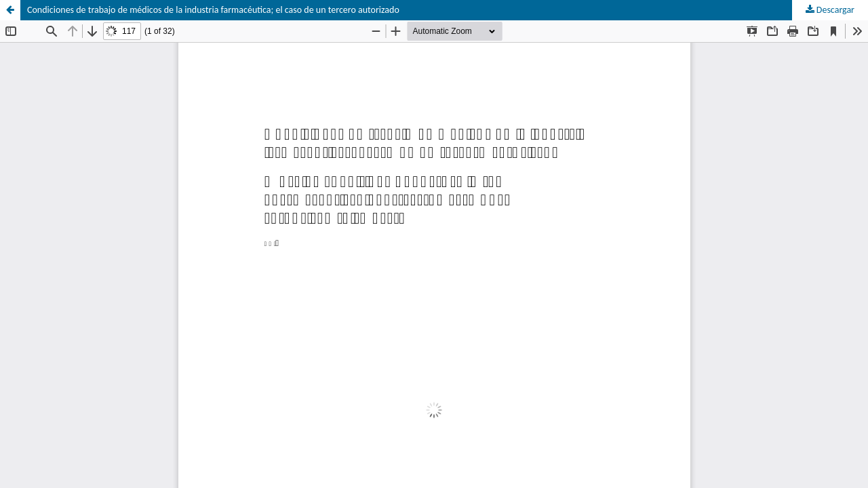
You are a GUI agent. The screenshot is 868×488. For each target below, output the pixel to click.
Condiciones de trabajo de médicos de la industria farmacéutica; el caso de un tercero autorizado (213, 10)
